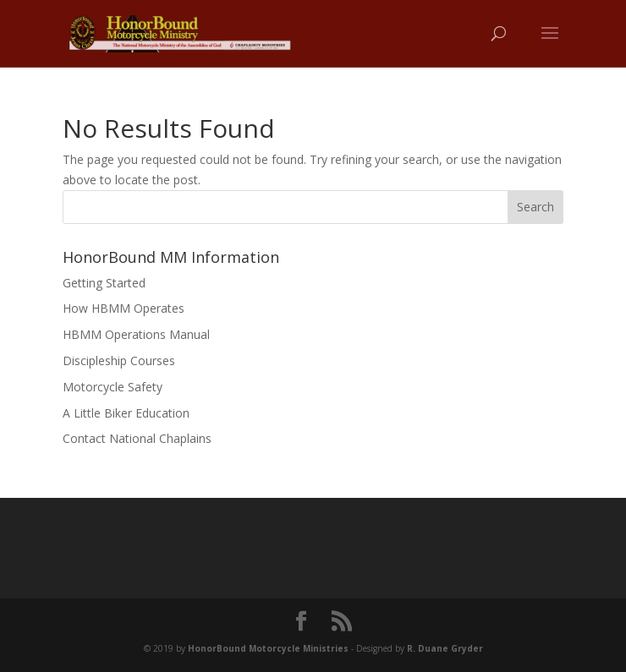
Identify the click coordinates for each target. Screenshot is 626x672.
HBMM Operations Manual (136, 334)
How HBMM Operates (124, 308)
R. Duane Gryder (445, 648)
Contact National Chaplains (137, 438)
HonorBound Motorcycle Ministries (268, 648)
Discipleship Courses (119, 361)
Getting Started (104, 283)
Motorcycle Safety (113, 387)
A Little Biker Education (126, 413)
